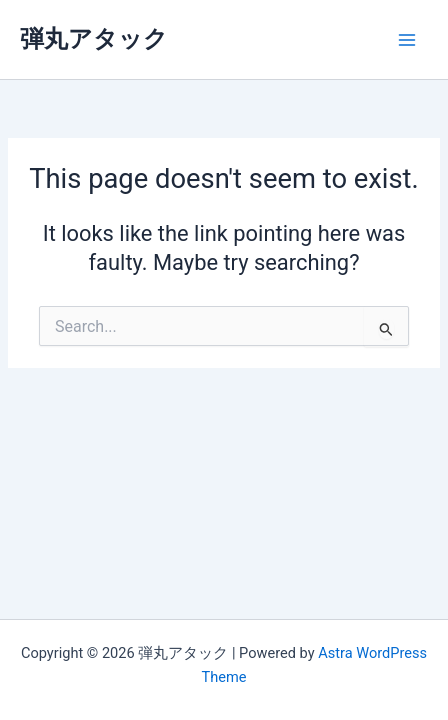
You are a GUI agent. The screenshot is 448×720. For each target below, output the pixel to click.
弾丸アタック (94, 39)
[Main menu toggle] (407, 40)
